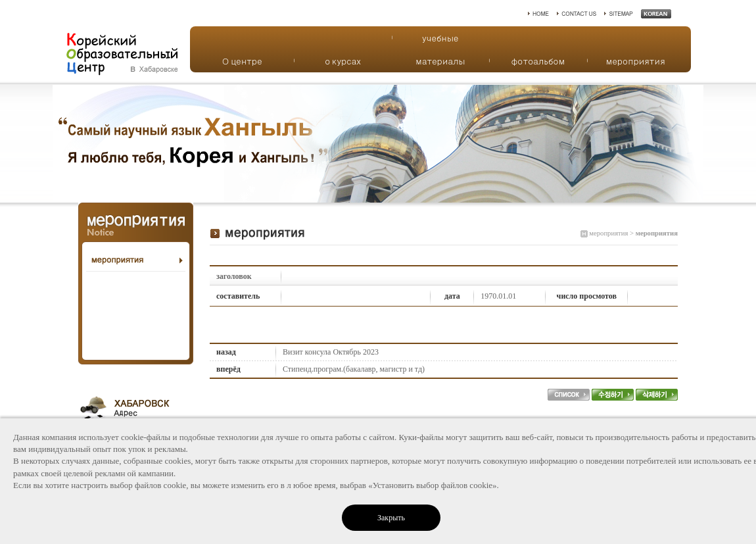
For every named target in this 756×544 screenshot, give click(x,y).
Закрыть (391, 518)
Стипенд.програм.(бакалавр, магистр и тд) (354, 369)
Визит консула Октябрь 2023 (331, 352)
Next (739, 143)
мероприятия (636, 61)
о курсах (343, 61)
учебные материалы (440, 40)
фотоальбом (538, 61)
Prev (17, 143)
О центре (242, 61)
